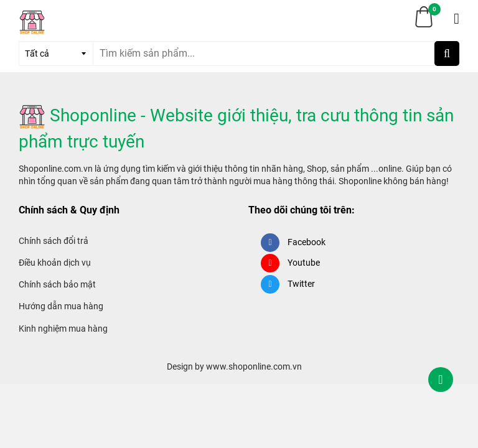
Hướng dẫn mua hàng (61, 306)
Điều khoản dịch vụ (55, 263)
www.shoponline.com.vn (254, 366)
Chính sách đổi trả (54, 241)
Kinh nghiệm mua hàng (63, 329)
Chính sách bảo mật (57, 284)
